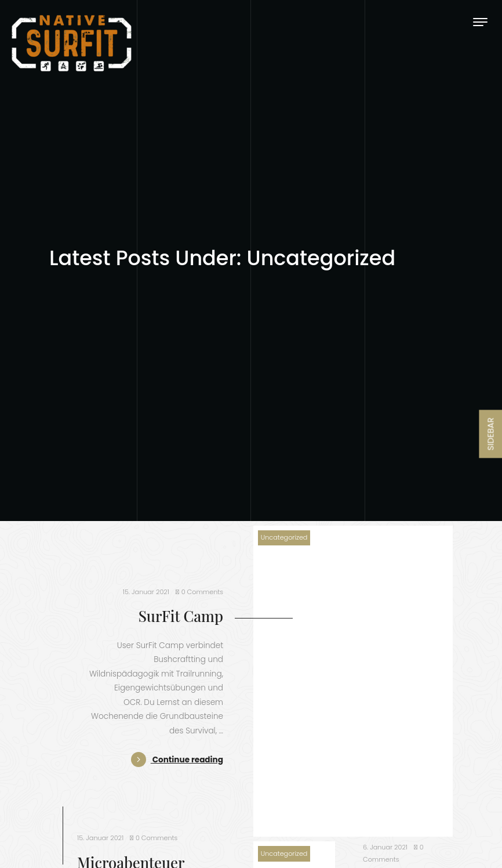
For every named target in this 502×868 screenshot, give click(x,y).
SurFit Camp (181, 616)
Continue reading (177, 760)
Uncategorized (284, 537)
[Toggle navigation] (480, 22)
